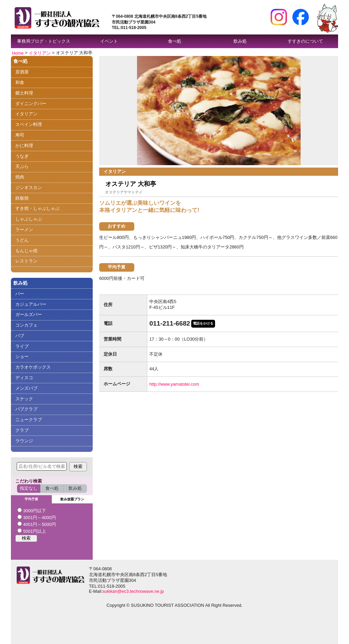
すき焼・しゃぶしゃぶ (37, 208)
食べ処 (175, 41)
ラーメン (24, 230)
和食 (20, 82)
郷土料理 (24, 93)
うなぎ (22, 156)
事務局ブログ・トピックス (44, 41)
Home (18, 53)
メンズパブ (26, 388)
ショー (22, 356)
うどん (22, 240)
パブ (20, 336)
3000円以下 (32, 511)
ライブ (22, 346)
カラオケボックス (33, 367)
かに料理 (24, 146)
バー (20, 294)
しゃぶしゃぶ (29, 219)
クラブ (22, 430)
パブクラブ (26, 409)
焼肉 (20, 177)
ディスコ (24, 378)
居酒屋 (22, 72)
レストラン (26, 261)
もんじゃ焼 (26, 251)
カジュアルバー (31, 304)
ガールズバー (29, 314)
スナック (24, 399)
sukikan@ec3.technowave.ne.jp (133, 591)
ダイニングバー (31, 104)
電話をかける (203, 323)
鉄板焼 (22, 198)
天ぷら (22, 166)
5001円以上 (32, 531)
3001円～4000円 (37, 517)
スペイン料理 (29, 124)
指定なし (29, 488)
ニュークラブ (29, 420)
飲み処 (240, 41)
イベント (109, 41)
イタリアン (40, 53)
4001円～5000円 (37, 524)
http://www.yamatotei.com (174, 384)
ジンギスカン (29, 188)
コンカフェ (26, 325)
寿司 (20, 135)
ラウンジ (24, 441)
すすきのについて (305, 41)
